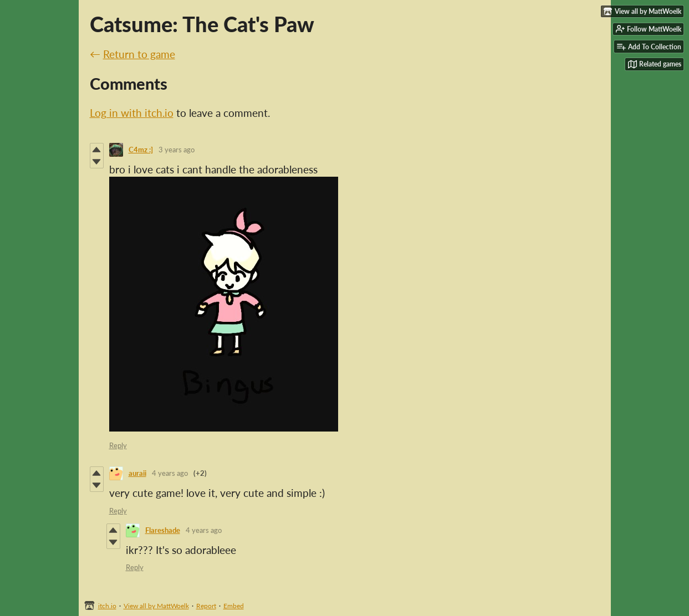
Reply (118, 445)
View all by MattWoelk (156, 606)
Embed (234, 606)
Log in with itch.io (132, 113)
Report (206, 606)
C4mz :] (141, 150)
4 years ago (170, 473)
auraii (137, 473)
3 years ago (177, 150)
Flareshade (163, 530)
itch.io (107, 606)
